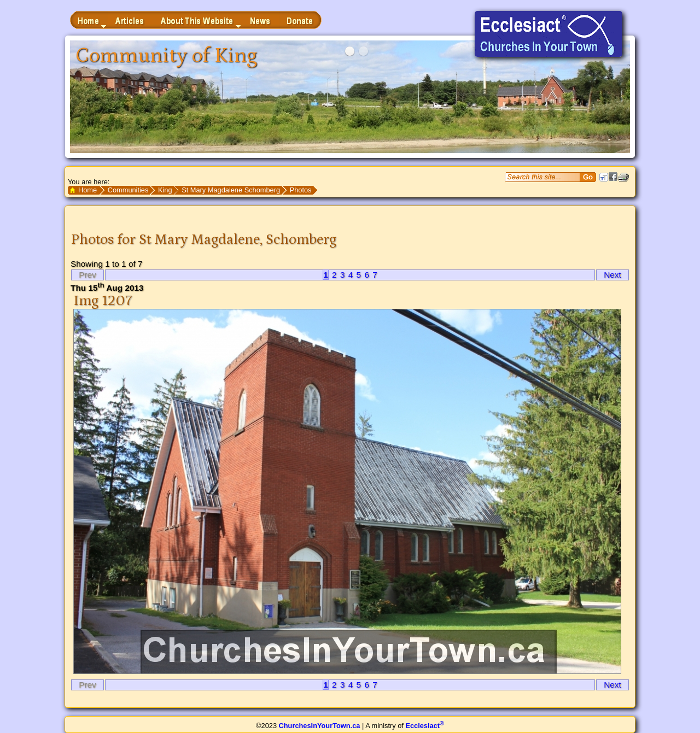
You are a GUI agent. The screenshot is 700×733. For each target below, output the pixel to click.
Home (87, 190)
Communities (128, 190)
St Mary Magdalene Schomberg (231, 190)
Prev (87, 275)
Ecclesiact (424, 726)
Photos (301, 190)
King (165, 190)
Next (612, 275)
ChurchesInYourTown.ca (320, 726)
